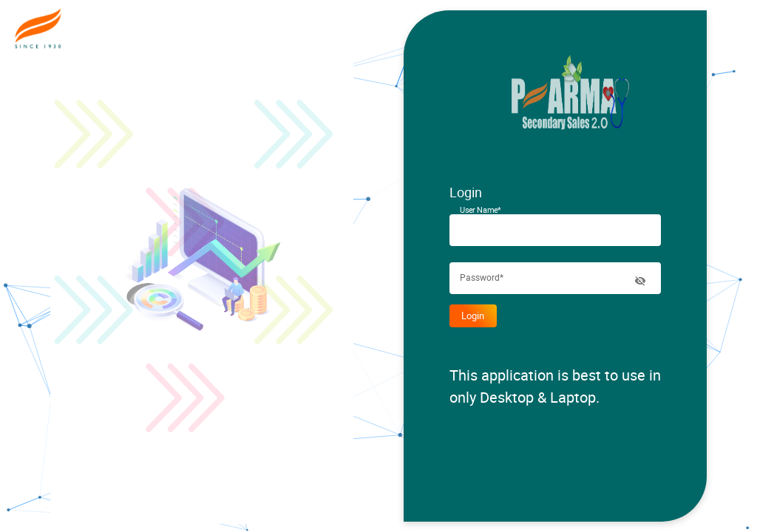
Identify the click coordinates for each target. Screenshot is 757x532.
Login (473, 316)
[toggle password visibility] (640, 281)
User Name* (481, 210)
